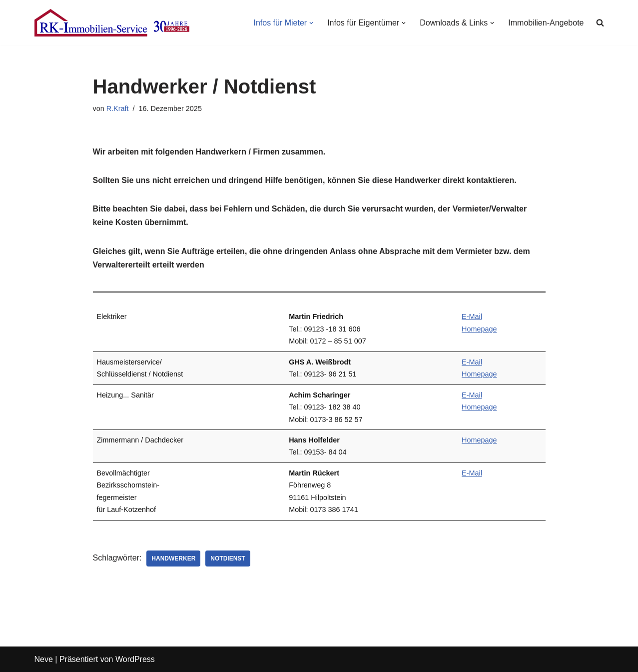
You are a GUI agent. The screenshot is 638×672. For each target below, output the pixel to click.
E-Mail (472, 316)
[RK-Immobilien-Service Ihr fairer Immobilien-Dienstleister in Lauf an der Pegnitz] (112, 23)
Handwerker (173, 558)
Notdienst (228, 558)
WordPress (135, 659)
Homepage (479, 329)
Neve (44, 659)
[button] (311, 23)
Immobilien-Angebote (546, 23)
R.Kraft (118, 108)
